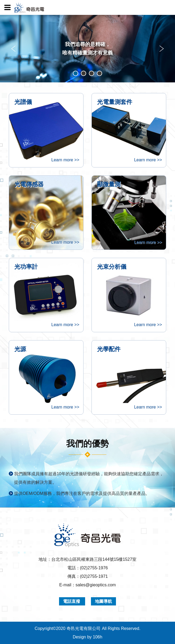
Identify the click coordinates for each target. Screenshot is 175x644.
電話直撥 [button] (72, 601)
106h (98, 637)
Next (161, 49)
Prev (14, 49)
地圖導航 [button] (103, 601)
